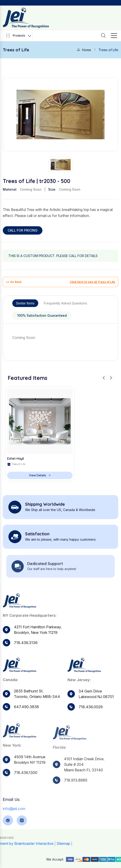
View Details (40, 475)
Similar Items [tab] (25, 303)
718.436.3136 (26, 643)
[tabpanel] (60, 338)
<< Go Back (14, 282)
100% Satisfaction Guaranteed (42, 315)
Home (84, 50)
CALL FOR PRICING (23, 230)
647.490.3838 (26, 710)
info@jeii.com (14, 820)
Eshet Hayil (16, 459)
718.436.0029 (91, 716)
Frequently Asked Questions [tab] (65, 303)
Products (19, 36)
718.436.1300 (26, 784)
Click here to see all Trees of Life (92, 282)
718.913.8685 (76, 792)
